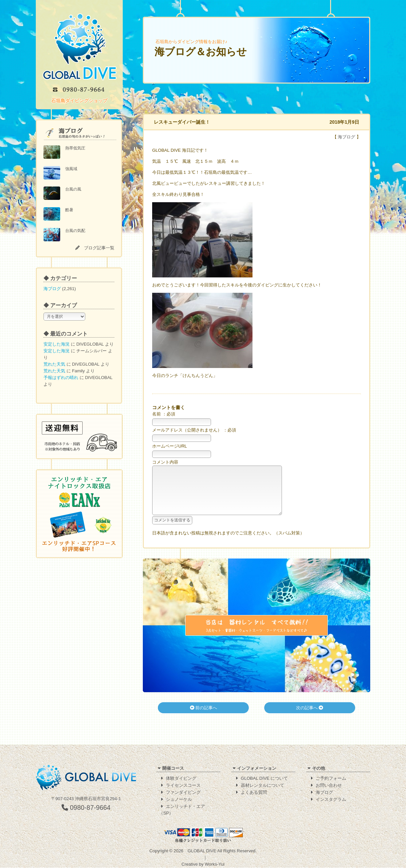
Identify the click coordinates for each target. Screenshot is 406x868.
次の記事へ (310, 718)
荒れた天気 (54, 364)
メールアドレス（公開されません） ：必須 (194, 430)
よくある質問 (254, 793)
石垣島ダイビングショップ (79, 101)
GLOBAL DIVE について (264, 779)
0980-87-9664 (86, 808)
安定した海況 (57, 344)
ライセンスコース (183, 786)
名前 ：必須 (164, 414)
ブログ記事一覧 (99, 248)
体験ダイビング (181, 779)
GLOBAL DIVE (202, 851)
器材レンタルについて (263, 786)
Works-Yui (215, 864)
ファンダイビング (183, 793)
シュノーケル (179, 800)
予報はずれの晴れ (61, 378)
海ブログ (52, 289)
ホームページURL (170, 446)
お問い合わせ (329, 786)
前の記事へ (204, 718)
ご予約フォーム (331, 779)
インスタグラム (331, 800)
